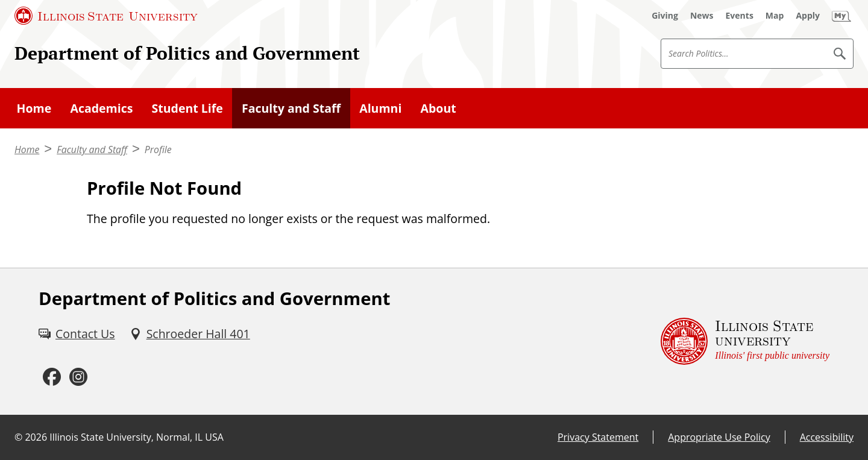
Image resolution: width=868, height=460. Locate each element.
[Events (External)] (740, 16)
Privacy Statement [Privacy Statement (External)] (598, 437)
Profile (158, 150)
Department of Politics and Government (187, 53)
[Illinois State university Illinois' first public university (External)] (745, 342)
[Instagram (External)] (78, 377)
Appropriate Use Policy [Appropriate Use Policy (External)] (719, 437)
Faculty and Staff (291, 108)
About (439, 108)
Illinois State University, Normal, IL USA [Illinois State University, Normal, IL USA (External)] (137, 437)
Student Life (187, 108)
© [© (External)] (18, 437)
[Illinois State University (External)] (106, 16)
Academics (101, 108)
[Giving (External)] (665, 16)
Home (34, 108)
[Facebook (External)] (52, 377)
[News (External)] (702, 16)
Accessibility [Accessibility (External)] (827, 437)
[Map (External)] (775, 16)
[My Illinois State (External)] (841, 16)
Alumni (380, 108)
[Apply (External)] (808, 16)
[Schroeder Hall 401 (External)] (190, 334)
